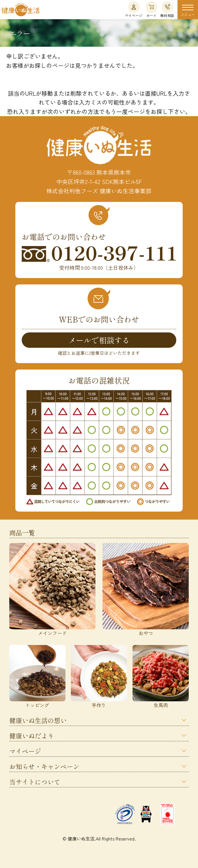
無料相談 (167, 10)
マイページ (134, 10)
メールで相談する (99, 340)
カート (151, 10)
